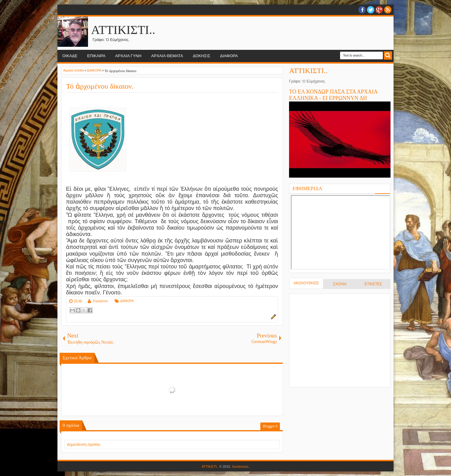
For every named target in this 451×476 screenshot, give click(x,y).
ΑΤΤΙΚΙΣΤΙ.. (123, 30)
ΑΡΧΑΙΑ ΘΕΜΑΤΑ (167, 56)
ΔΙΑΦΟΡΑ (229, 56)
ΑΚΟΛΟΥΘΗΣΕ (306, 283)
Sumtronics (240, 467)
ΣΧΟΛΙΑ (340, 284)
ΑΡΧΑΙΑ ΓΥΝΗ (128, 56)
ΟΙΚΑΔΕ (70, 56)
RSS (388, 10)
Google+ (379, 10)
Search (388, 55)
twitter (371, 10)
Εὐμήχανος (100, 301)
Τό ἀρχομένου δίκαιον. (100, 86)
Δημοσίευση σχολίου (84, 445)
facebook (362, 10)
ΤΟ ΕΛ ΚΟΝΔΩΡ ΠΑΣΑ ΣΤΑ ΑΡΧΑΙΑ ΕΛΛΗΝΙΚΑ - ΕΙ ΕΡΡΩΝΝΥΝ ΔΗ (333, 95)
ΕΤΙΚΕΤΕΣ (373, 284)
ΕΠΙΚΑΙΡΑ (96, 56)
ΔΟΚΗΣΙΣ (202, 56)
